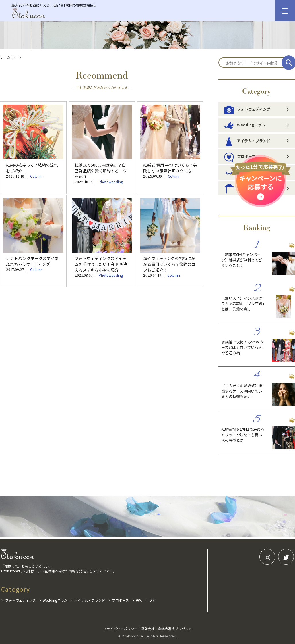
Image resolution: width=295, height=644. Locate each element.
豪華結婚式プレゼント (175, 629)
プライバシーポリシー (120, 629)
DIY (152, 600)
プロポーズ (120, 600)
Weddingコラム (245, 125)
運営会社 (147, 629)
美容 (139, 600)
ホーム (5, 57)
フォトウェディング (247, 109)
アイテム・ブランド (247, 141)
